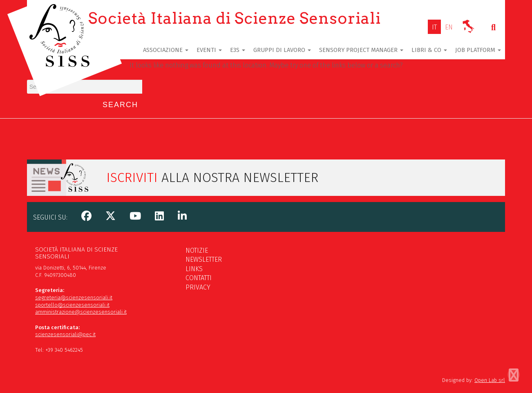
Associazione (166, 50)
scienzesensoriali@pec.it (65, 334)
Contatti (199, 278)
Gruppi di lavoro (282, 50)
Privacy (198, 287)
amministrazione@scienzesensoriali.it (81, 312)
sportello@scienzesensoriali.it (72, 305)
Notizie (197, 250)
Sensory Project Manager (361, 50)
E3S (238, 50)
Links (194, 269)
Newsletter (204, 259)
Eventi (209, 50)
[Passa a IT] (434, 27)
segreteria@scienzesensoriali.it (74, 298)
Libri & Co (429, 50)
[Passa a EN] (449, 27)
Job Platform (478, 50)
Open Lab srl (490, 380)
